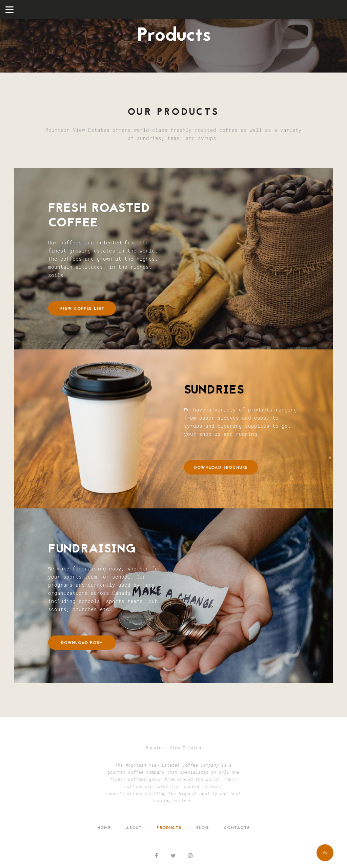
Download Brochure (221, 468)
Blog (203, 828)
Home (104, 828)
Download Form (82, 643)
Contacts (237, 828)
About (134, 828)
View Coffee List (82, 309)
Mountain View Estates (173, 748)
